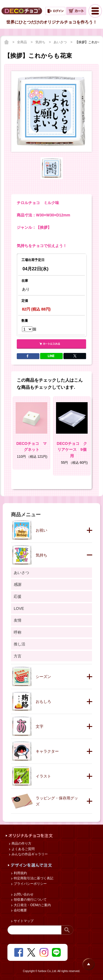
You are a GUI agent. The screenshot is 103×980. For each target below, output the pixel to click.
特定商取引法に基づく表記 (33, 878)
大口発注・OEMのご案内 (32, 905)
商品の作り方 (21, 843)
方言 (18, 656)
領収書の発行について (30, 900)
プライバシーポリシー (30, 884)
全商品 (22, 42)
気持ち (41, 42)
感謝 (18, 584)
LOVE (19, 608)
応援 (18, 596)
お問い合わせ (23, 894)
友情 (18, 620)
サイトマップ (23, 921)
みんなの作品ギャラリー (29, 854)
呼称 (18, 632)
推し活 (20, 644)
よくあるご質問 (23, 849)
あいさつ (61, 42)
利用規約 (20, 873)
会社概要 (20, 910)
